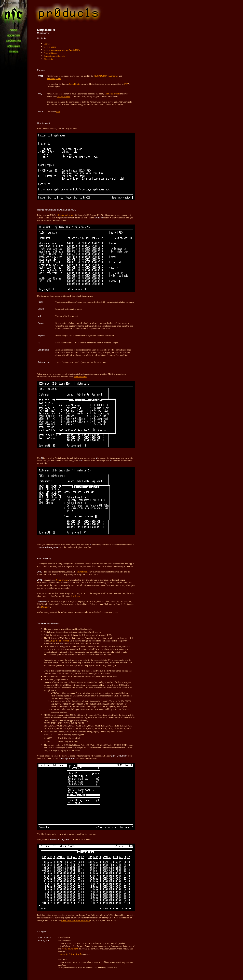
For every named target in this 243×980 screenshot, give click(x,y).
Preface (47, 44)
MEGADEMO (100, 76)
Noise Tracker (62, 580)
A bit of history (51, 53)
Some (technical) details (55, 56)
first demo (75, 596)
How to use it (50, 47)
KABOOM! (113, 76)
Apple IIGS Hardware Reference (76, 920)
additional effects (112, 94)
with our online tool (65, 215)
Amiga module (64, 96)
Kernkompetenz (54, 79)
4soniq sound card (70, 949)
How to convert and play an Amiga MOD (62, 50)
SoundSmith (75, 84)
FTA (126, 84)
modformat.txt (80, 377)
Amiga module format (59, 641)
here (58, 112)
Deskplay (45, 607)
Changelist (49, 59)
